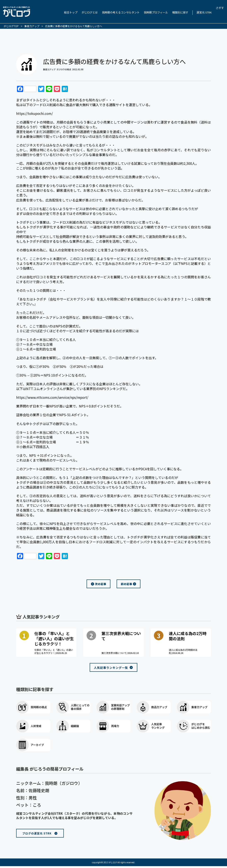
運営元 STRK (204, 12)
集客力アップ (49, 69)
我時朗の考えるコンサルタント (121, 12)
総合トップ (71, 12)
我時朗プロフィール (156, 12)
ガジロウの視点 (64, 69)
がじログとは (90, 12)
